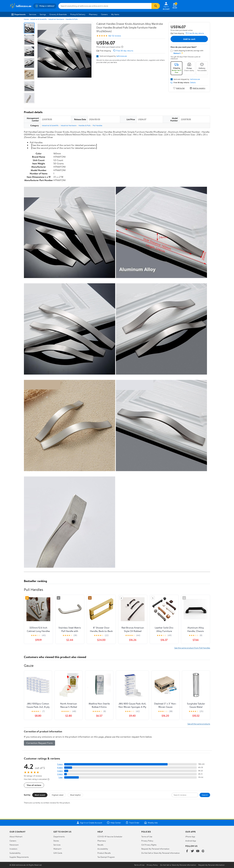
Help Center (114, 823)
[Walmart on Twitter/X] (192, 851)
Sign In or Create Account (89, 823)
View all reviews (34, 785)
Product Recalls (104, 853)
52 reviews (116, 36)
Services (33, 14)
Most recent (40, 795)
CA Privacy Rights (149, 845)
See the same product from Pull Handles (192, 648)
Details (193, 83)
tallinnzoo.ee (122, 56)
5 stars (60, 764)
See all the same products (199, 724)
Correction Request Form (39, 743)
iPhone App (190, 837)
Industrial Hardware (56, 19)
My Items (115, 14)
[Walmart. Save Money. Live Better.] (20, 6)
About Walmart (16, 837)
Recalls (100, 845)
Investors (13, 849)
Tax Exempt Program (106, 857)
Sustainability (15, 853)
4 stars (60, 767)
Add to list (179, 88)
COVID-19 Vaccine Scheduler (110, 837)
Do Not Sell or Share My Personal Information (161, 853)
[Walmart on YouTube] (198, 851)
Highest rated (58, 795)
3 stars (60, 771)
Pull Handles (97, 125)
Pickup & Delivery (78, 14)
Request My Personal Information (155, 849)
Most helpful (75, 795)
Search (205, 795)
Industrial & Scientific (39, 19)
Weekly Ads (151, 823)
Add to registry (198, 88)
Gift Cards (58, 853)
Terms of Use (147, 837)
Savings (43, 14)
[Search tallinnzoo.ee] (105, 6)
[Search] (156, 6)
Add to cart (189, 39)
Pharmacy (93, 14)
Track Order (133, 823)
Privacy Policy (147, 841)
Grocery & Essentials (58, 14)
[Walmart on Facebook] (187, 851)
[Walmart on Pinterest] (203, 851)
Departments (18, 14)
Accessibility (103, 849)
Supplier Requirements (19, 857)
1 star (61, 777)
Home (26, 19)
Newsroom (14, 845)
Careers (104, 14)
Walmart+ (58, 849)
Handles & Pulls (72, 19)
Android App (191, 841)
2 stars (60, 774)
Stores (56, 841)
